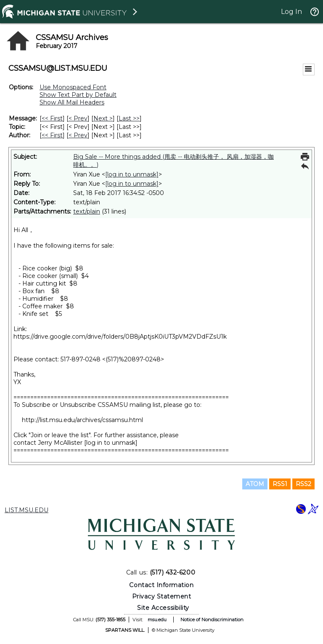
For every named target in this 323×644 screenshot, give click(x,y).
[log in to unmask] (132, 174)
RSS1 (280, 484)
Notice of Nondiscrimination (212, 620)
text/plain (87, 211)
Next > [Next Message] (103, 118)
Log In (291, 12)
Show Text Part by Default (78, 95)
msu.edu (157, 620)
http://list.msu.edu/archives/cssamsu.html (82, 420)
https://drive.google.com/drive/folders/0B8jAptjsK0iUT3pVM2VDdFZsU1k (120, 337)
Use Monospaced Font (73, 87)
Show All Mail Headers (72, 102)
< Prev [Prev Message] (78, 118)
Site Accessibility (163, 608)
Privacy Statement (162, 596)
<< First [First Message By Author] (52, 135)
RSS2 (303, 484)
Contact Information (161, 585)
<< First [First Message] (52, 118)
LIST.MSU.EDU (26, 510)
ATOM (255, 484)
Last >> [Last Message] (129, 118)
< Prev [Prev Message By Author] (78, 135)
